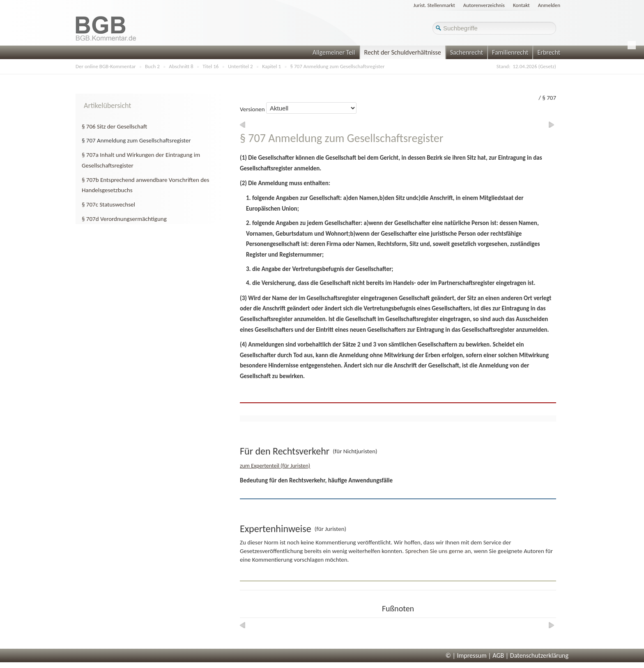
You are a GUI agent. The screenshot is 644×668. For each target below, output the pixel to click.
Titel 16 (210, 66)
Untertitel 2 (240, 66)
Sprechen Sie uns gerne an (438, 551)
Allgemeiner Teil (334, 52)
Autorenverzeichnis (484, 5)
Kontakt (521, 5)
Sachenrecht (467, 52)
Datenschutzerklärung (539, 655)
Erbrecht (549, 52)
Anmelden (549, 5)
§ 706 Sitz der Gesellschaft (114, 126)
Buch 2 (152, 66)
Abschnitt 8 (181, 66)
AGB (498, 655)
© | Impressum (466, 655)
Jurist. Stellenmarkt (434, 5)
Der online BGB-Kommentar (106, 66)
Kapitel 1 (271, 66)
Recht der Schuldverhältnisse (403, 52)
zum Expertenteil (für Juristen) (275, 466)
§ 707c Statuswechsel (108, 204)
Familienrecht (510, 52)
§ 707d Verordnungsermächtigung (124, 219)
